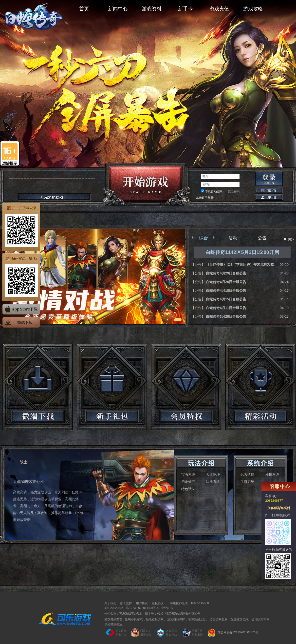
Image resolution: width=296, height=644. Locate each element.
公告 (262, 238)
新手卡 (185, 9)
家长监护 (126, 603)
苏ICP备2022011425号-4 (142, 608)
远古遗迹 (247, 475)
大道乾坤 (213, 475)
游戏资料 (152, 9)
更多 (289, 239)
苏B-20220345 (114, 608)
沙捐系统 (272, 475)
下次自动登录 (214, 191)
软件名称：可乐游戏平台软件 (124, 614)
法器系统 (213, 482)
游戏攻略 (253, 9)
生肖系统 (247, 482)
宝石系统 (188, 475)
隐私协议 (158, 603)
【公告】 (199, 265)
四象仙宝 (188, 482)
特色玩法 (188, 489)
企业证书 (167, 608)
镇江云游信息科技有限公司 (183, 614)
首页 (84, 9)
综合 (203, 238)
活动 (233, 238)
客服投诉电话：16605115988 (188, 603)
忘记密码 (234, 191)
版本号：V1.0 (154, 614)
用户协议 (142, 603)
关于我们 (110, 603)
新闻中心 (118, 9)
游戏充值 (219, 9)
